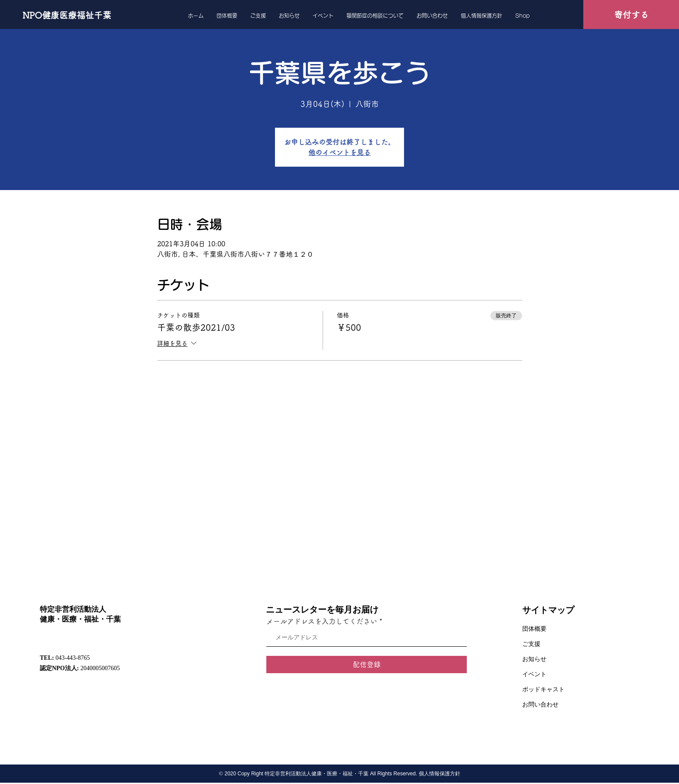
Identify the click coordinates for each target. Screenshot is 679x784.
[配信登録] (367, 665)
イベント (534, 674)
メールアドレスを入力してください (322, 621)
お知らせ (534, 659)
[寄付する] (631, 15)
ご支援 (531, 644)
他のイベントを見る (339, 152)
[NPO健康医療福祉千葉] (67, 15)
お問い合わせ (540, 705)
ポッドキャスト (543, 689)
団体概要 (534, 629)
